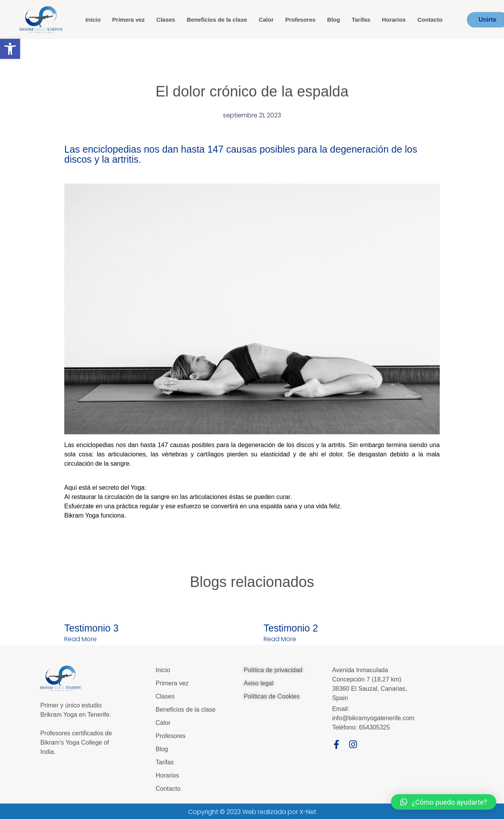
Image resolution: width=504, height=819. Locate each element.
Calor (266, 20)
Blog (333, 20)
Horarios (394, 20)
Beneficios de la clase (217, 20)
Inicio (93, 20)
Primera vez (129, 20)
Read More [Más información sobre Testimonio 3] (81, 639)
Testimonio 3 (91, 628)
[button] (10, 49)
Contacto (430, 20)
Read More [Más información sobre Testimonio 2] (280, 639)
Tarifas (361, 20)
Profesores (300, 20)
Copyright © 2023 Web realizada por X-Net (252, 812)
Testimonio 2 (291, 628)
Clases (166, 20)
